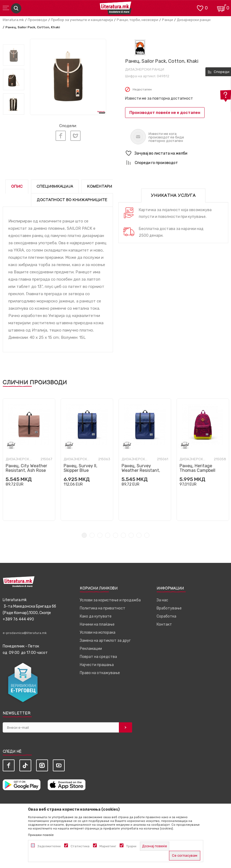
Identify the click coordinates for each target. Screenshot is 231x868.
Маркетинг (108, 846)
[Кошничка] (222, 8)
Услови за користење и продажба (110, 600)
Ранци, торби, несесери (137, 20)
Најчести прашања (97, 665)
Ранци (168, 20)
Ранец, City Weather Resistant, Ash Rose (26, 468)
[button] (177, 153)
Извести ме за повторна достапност (159, 98)
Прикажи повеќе (41, 835)
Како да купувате (96, 616)
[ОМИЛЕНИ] (200, 8)
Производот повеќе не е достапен (165, 113)
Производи (37, 20)
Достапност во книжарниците (72, 200)
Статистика (80, 846)
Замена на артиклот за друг (105, 641)
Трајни (131, 846)
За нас (162, 600)
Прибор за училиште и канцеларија (82, 20)
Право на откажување (100, 673)
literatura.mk (13, 20)
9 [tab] (147, 535)
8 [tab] (139, 535)
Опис (17, 187)
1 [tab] (84, 535)
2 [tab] (92, 535)
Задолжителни (49, 846)
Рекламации (91, 649)
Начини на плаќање (97, 624)
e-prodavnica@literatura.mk (25, 633)
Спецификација (55, 187)
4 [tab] (108, 535)
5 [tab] (115, 535)
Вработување (169, 608)
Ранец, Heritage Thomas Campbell (197, 468)
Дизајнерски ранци (194, 20)
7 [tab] (131, 535)
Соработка (166, 616)
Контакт (164, 624)
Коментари (100, 187)
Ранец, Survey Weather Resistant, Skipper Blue (141, 470)
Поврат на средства (98, 657)
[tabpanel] (29, 460)
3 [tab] (100, 535)
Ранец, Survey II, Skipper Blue (80, 468)
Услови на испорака (98, 632)
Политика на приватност (103, 608)
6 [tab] (123, 535)
